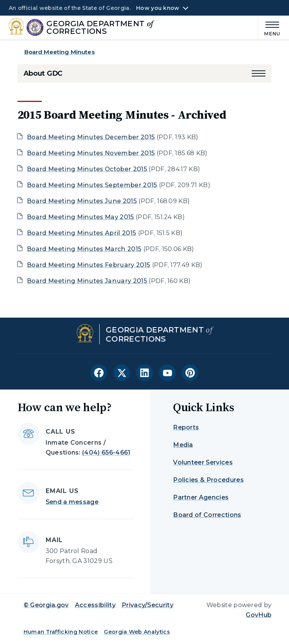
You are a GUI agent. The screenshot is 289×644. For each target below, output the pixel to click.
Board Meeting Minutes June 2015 (82, 201)
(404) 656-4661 (106, 452)
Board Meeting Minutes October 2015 (87, 169)
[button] (259, 73)
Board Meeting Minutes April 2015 (82, 233)
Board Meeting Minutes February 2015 (89, 265)
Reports (186, 427)
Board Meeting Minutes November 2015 (91, 153)
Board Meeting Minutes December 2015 (91, 137)
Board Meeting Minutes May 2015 (81, 217)
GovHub (259, 615)
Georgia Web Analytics (137, 632)
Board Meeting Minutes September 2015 (92, 185)
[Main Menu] (269, 28)
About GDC (43, 73)
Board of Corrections (207, 515)
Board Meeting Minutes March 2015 (84, 249)
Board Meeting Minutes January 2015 (87, 281)
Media (183, 445)
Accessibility (95, 605)
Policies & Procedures (208, 480)
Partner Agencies (201, 497)
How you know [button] (158, 8)
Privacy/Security (148, 605)
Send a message (72, 502)
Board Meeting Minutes (60, 52)
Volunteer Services (203, 462)
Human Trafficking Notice (61, 632)
